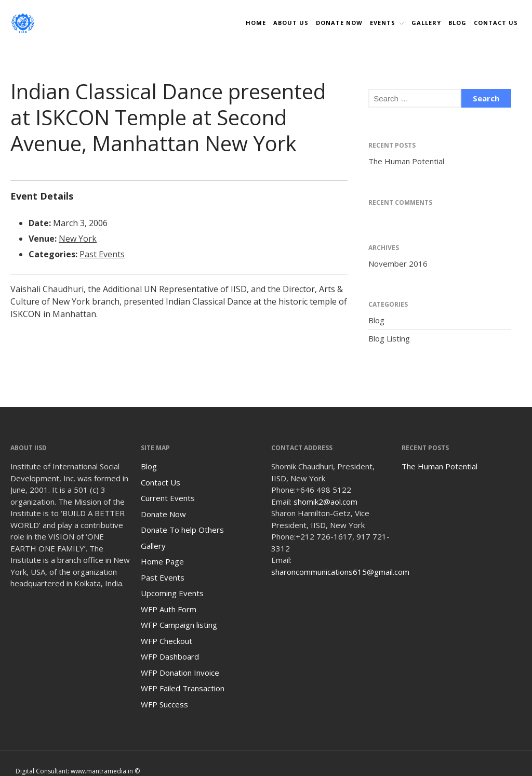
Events (383, 23)
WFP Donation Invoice (180, 673)
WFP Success (164, 704)
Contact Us (496, 23)
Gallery (426, 23)
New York (78, 239)
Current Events (168, 498)
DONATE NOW (339, 23)
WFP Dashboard (170, 656)
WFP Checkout (167, 641)
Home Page (162, 561)
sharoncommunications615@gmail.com (340, 572)
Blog (457, 23)
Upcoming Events (172, 593)
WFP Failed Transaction (183, 688)
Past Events (102, 254)
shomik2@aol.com (325, 502)
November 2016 (398, 264)
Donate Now (163, 514)
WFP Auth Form (169, 609)
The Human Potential (406, 161)
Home (256, 23)
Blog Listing (389, 338)
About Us (291, 23)
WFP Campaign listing (179, 625)
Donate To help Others (182, 530)
